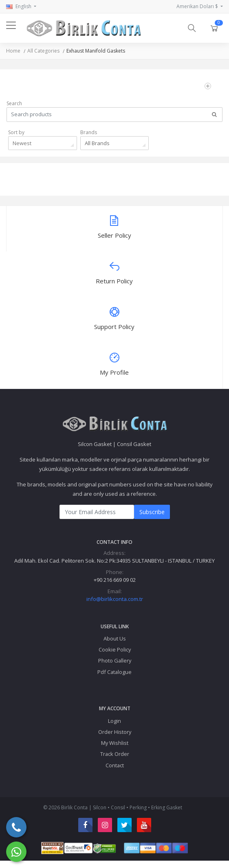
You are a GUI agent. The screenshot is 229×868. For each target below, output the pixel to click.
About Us (115, 638)
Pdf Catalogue (114, 672)
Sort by (16, 132)
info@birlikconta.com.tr (115, 599)
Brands (89, 132)
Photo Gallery (115, 660)
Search (14, 103)
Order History (115, 732)
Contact (115, 765)
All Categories (43, 51)
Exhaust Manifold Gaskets (96, 51)
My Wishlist (115, 743)
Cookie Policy (115, 649)
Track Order (115, 754)
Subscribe (152, 512)
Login (114, 721)
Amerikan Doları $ (198, 6)
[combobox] (43, 143)
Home (13, 51)
